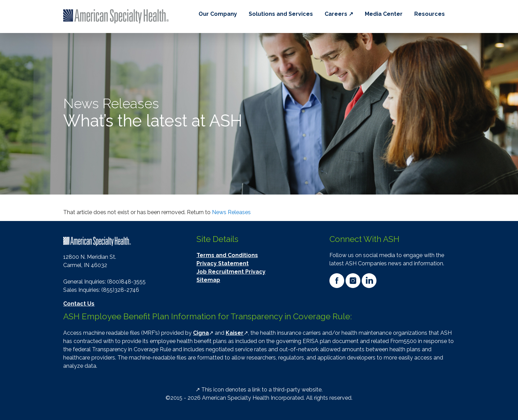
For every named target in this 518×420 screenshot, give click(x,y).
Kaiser (235, 333)
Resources (430, 14)
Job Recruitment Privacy (231, 272)
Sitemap (208, 280)
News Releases (231, 212)
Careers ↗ (339, 14)
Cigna (201, 333)
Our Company (218, 14)
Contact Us (79, 304)
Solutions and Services (281, 14)
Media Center (384, 14)
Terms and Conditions (227, 255)
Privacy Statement (223, 263)
